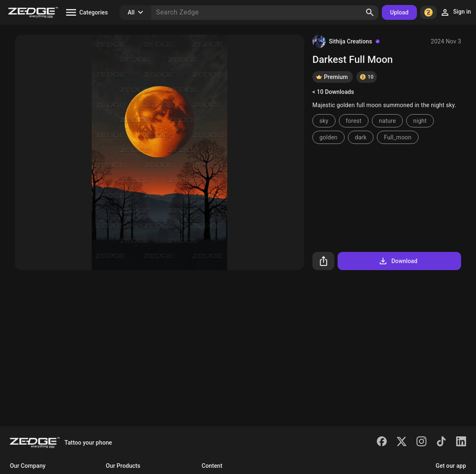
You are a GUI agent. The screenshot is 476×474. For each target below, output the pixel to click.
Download (398, 261)
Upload (399, 12)
